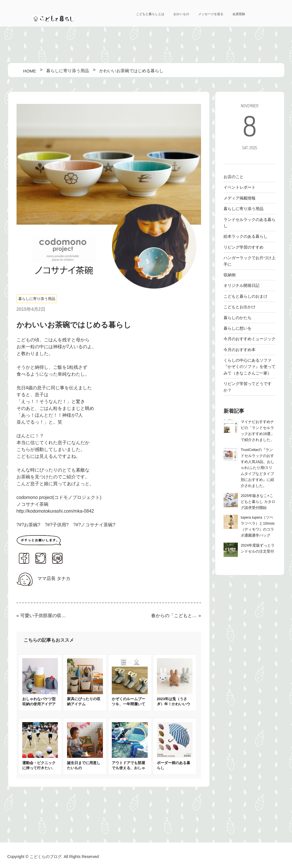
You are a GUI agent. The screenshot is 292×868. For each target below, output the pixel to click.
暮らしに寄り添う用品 (37, 299)
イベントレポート (240, 187)
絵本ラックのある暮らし (246, 236)
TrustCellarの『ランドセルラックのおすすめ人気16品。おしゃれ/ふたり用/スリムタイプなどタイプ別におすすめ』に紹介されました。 (257, 468)
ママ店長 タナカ (54, 578)
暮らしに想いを (238, 328)
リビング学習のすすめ (244, 247)
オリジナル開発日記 (242, 285)
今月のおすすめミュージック (250, 339)
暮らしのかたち (238, 318)
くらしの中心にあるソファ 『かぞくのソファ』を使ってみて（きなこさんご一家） (250, 367)
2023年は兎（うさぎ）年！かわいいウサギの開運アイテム (174, 704)
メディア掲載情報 (240, 198)
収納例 (230, 275)
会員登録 (239, 14)
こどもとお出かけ (240, 307)
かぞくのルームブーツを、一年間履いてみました (128, 704)
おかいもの (181, 14)
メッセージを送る (211, 14)
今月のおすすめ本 (240, 350)
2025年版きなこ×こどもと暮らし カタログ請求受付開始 (258, 502)
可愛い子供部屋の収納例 (43, 616)
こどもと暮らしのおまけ (246, 296)
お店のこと (234, 177)
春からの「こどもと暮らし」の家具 (174, 616)
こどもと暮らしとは (150, 14)
